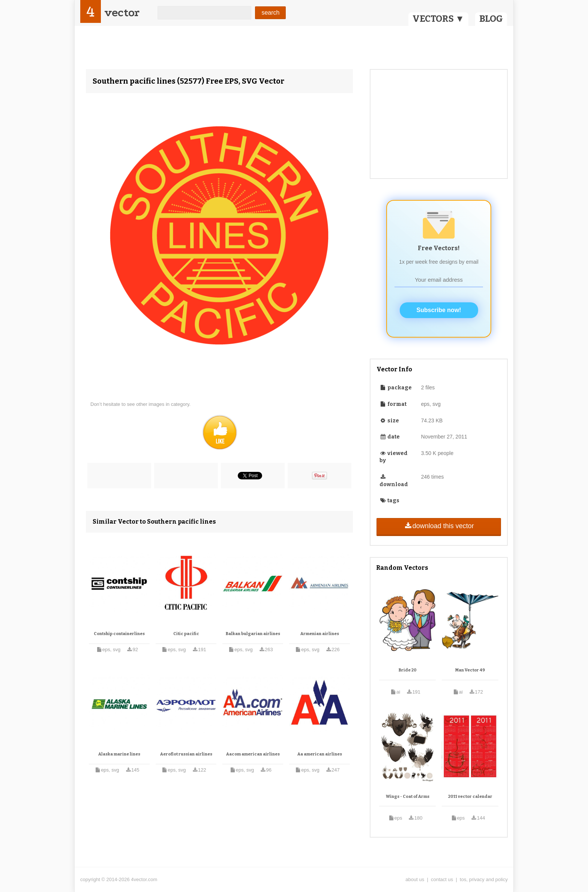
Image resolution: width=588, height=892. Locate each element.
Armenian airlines (320, 634)
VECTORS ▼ (438, 19)
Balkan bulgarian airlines (253, 634)
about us (415, 879)
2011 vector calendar (470, 797)
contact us (442, 879)
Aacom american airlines (253, 754)
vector (122, 13)
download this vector (439, 526)
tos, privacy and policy (484, 879)
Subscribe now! (439, 310)
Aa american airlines (320, 754)
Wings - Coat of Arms (408, 797)
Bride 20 (408, 670)
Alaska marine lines (119, 754)
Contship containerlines (119, 634)
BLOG (491, 19)
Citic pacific (186, 634)
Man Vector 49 (470, 670)
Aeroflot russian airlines (186, 754)
